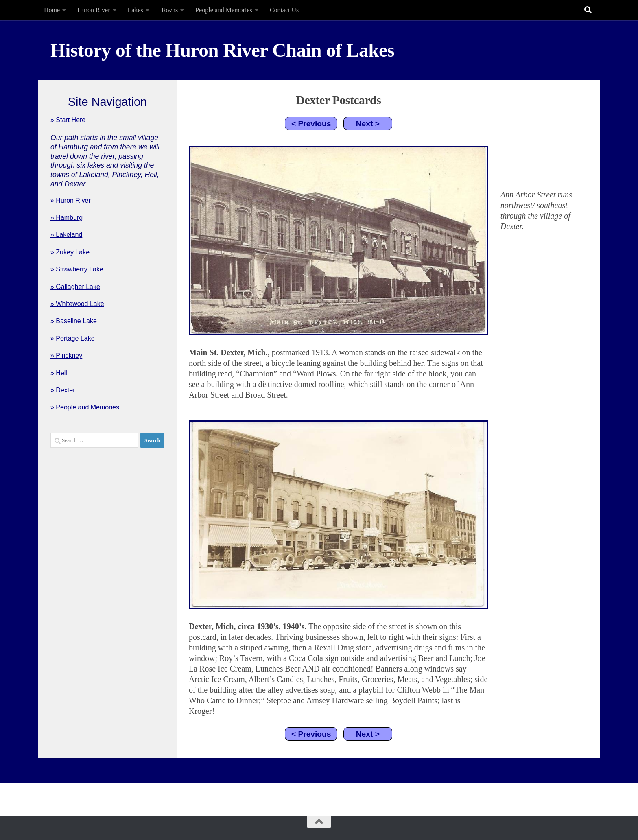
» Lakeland (66, 235)
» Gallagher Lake (75, 287)
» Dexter (63, 390)
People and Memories (224, 10)
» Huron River (71, 200)
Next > (368, 124)
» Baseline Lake (74, 321)
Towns (169, 10)
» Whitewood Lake (77, 304)
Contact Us (284, 10)
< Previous (311, 124)
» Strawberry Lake (77, 269)
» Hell (59, 373)
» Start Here (68, 120)
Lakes (135, 10)
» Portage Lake (73, 338)
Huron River (94, 10)
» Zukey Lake (70, 252)
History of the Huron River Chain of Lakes (222, 50)
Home (52, 10)
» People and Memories (85, 407)
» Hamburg (67, 218)
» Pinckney (66, 355)
